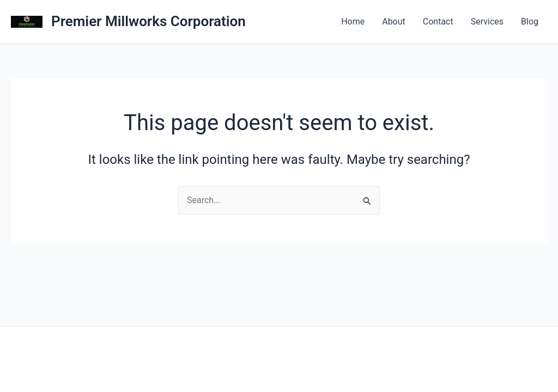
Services (487, 22)
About (394, 22)
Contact (438, 22)
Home (353, 22)
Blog (530, 22)
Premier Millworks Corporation (148, 21)
